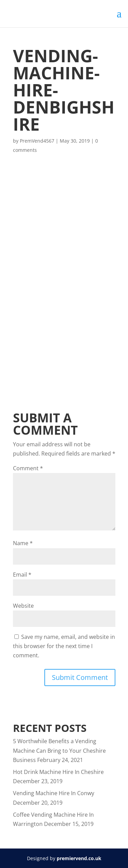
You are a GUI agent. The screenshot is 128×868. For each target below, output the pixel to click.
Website (23, 606)
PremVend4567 (37, 141)
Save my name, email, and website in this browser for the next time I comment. (64, 646)
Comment (28, 468)
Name (23, 543)
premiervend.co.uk (79, 858)
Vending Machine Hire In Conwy (54, 793)
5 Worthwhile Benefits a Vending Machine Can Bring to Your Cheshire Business (59, 750)
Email (22, 575)
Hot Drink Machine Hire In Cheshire (58, 772)
